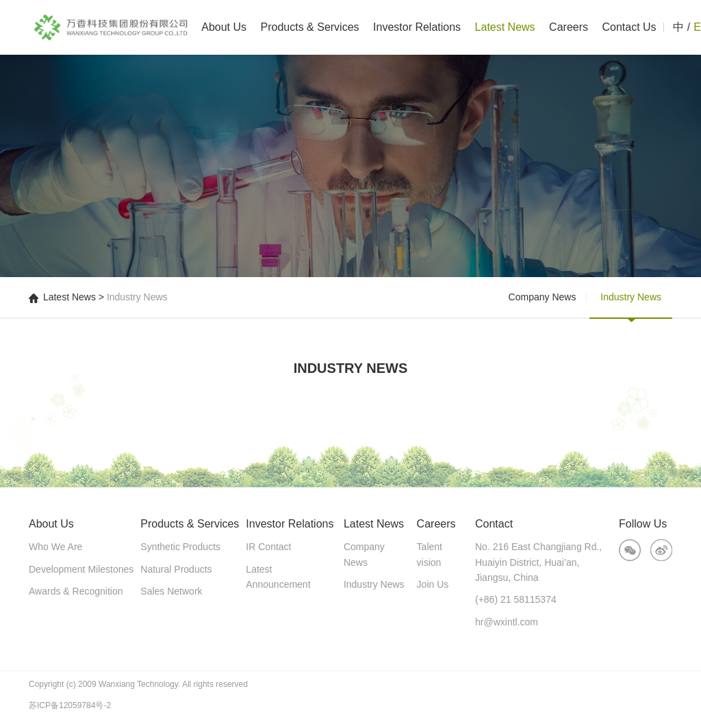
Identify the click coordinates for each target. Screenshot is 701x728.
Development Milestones (81, 569)
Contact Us (629, 27)
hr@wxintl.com (507, 622)
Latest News (505, 27)
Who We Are (55, 547)
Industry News (631, 297)
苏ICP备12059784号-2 (70, 705)
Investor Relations (417, 27)
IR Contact (268, 547)
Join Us (433, 584)
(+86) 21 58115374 (516, 599)
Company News (543, 297)
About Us (224, 27)
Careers (569, 27)
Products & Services (310, 27)
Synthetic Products (180, 547)
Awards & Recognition (76, 591)
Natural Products (176, 569)
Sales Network (171, 591)
